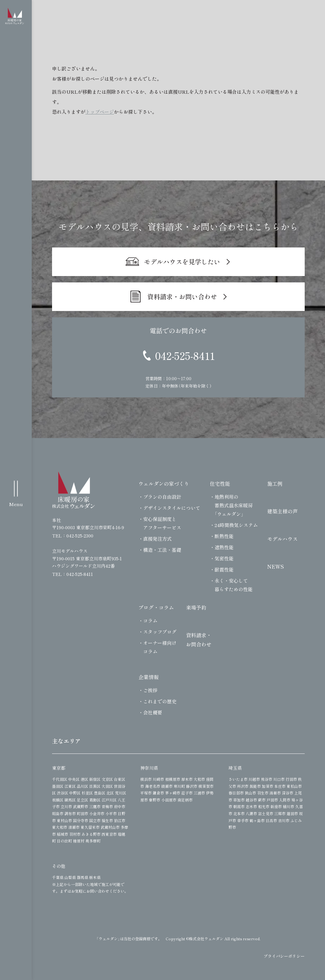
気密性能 (224, 558)
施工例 (275, 483)
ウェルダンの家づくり (164, 483)
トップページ (100, 112)
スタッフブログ (160, 632)
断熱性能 (224, 536)
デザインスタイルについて (172, 508)
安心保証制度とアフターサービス (162, 523)
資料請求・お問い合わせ (182, 297)
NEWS (275, 566)
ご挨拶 (150, 690)
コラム (150, 621)
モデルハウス (282, 539)
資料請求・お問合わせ (199, 640)
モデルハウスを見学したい (182, 262)
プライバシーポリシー (284, 956)
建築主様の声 (282, 511)
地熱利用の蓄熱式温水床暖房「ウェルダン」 (234, 505)
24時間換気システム (236, 525)
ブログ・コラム (156, 607)
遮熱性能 (224, 547)
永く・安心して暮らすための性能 (234, 585)
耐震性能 (224, 569)
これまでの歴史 (160, 701)
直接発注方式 (157, 539)
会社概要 (153, 712)
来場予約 (196, 607)
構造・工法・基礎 (162, 550)
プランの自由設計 (162, 497)
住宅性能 (220, 483)
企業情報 (149, 677)
